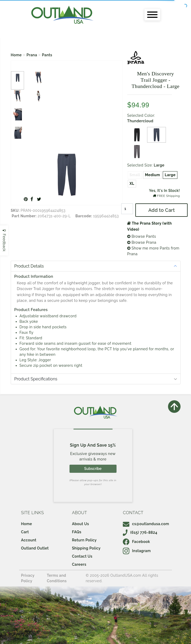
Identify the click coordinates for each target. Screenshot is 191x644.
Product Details (29, 266)
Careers (79, 564)
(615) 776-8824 (140, 532)
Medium (153, 175)
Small (135, 175)
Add (162, 210)
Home (16, 55)
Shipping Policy (86, 548)
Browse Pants (142, 236)
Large (170, 175)
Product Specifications (36, 379)
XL (132, 184)
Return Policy (84, 540)
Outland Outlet (35, 548)
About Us (81, 524)
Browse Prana (142, 242)
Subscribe (93, 469)
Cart (25, 532)
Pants (47, 55)
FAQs (77, 532)
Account (29, 540)
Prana (32, 55)
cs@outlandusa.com (146, 524)
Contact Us (82, 556)
